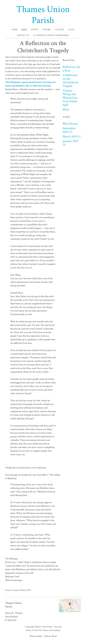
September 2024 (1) (69, 130)
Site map (58, 627)
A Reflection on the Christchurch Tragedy (70, 80)
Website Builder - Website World (43, 636)
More (66, 109)
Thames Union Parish (43, 15)
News (24, 30)
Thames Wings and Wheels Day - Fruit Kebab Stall (71, 98)
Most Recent (70, 124)
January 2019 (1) (70, 143)
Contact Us (23, 35)
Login (71, 30)
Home (15, 30)
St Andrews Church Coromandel (51, 35)
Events (35, 30)
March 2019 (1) (72, 136)
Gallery (60, 30)
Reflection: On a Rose (71, 69)
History (47, 30)
